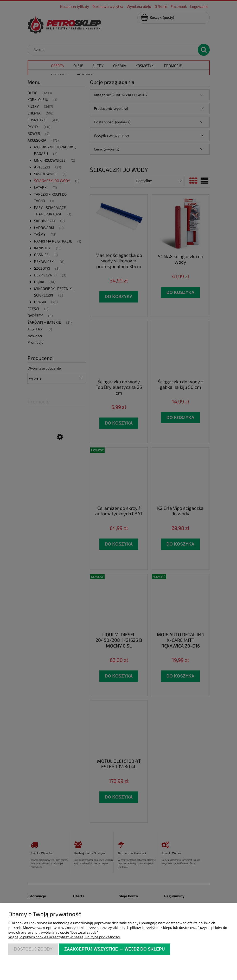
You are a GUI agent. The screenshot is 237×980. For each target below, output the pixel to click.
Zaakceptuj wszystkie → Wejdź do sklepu (114, 949)
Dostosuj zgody (33, 949)
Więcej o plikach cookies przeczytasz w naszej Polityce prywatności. (64, 937)
